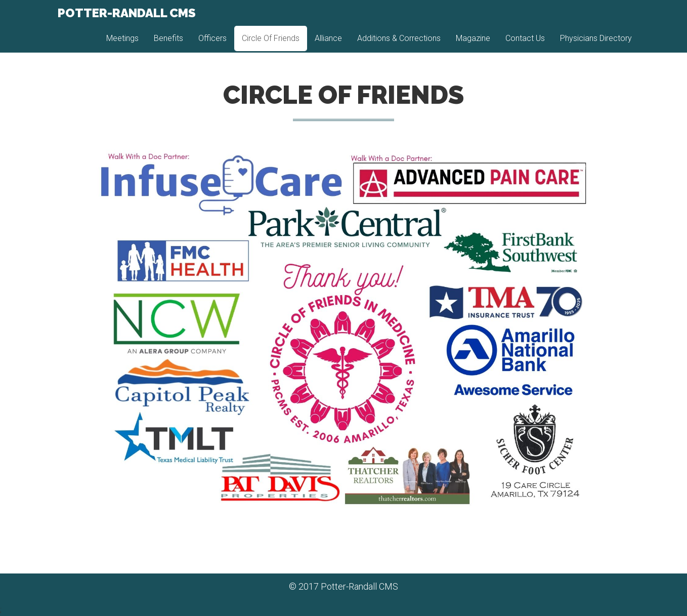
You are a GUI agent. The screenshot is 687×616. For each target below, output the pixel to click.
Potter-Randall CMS (125, 20)
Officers (212, 45)
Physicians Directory (596, 45)
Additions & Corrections (399, 45)
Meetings (122, 45)
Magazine (473, 45)
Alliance (328, 45)
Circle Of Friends (271, 45)
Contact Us (525, 45)
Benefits (168, 45)
